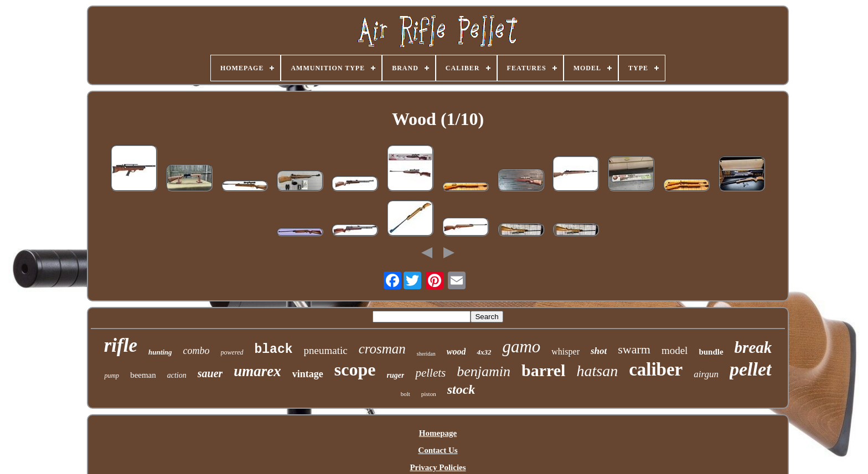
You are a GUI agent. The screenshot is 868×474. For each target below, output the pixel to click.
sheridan (426, 354)
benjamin (484, 371)
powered (232, 352)
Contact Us (438, 450)
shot (599, 351)
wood (456, 351)
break (753, 347)
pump (112, 376)
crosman (382, 349)
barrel (543, 370)
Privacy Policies (438, 467)
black (274, 350)
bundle (711, 352)
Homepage (438, 433)
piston (429, 394)
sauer (210, 373)
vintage (308, 374)
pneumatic (326, 350)
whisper (565, 351)
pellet (751, 369)
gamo (521, 347)
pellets (430, 373)
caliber (656, 369)
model (675, 350)
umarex (257, 371)
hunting (160, 352)
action (177, 375)
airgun (706, 374)
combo (197, 351)
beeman (143, 375)
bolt (405, 394)
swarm (634, 349)
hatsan (597, 371)
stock (461, 389)
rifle (121, 345)
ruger (396, 375)
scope (355, 369)
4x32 (484, 352)
